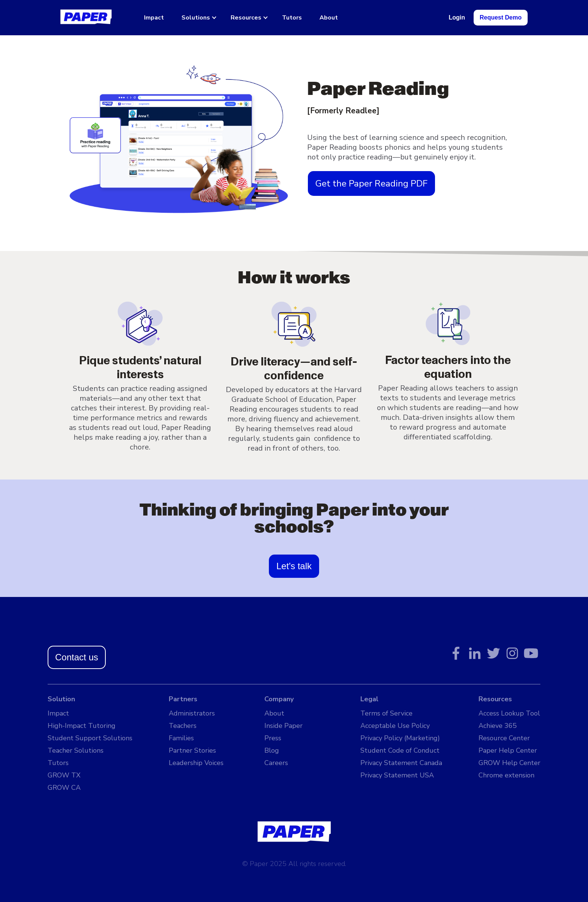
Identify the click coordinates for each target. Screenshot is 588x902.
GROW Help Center (509, 763)
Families (181, 738)
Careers (276, 763)
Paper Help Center (508, 750)
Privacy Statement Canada (401, 763)
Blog (272, 750)
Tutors (292, 18)
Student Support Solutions (90, 738)
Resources (246, 18)
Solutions (196, 18)
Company (279, 699)
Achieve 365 (498, 726)
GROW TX (64, 775)
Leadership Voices (196, 763)
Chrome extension (506, 775)
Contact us (77, 657)
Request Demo (501, 17)
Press (273, 738)
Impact (154, 18)
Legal (369, 699)
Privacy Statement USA (397, 775)
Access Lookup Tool (509, 713)
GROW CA (64, 788)
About (329, 18)
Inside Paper (283, 726)
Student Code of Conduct (400, 750)
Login (457, 17)
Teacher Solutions (76, 750)
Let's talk (294, 566)
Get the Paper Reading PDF (371, 183)
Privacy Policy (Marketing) (400, 738)
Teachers (183, 726)
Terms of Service (386, 713)
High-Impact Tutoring (82, 726)
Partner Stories (192, 750)
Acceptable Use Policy (395, 726)
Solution (61, 699)
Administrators (192, 713)
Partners (183, 699)
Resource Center (504, 738)
